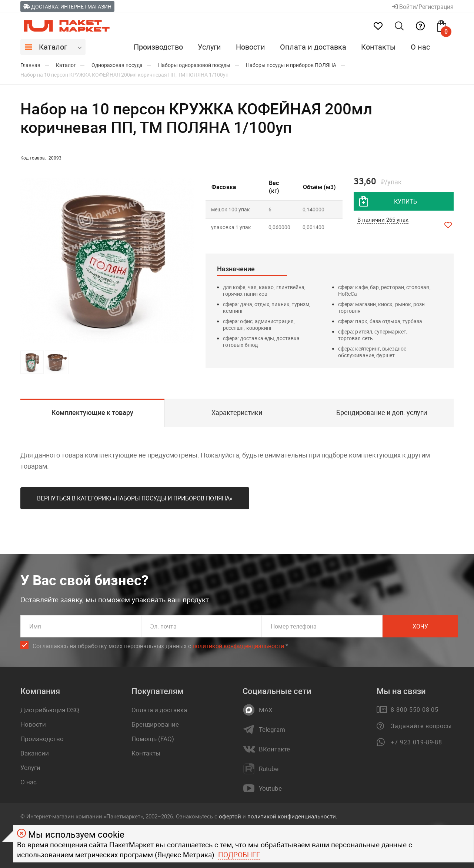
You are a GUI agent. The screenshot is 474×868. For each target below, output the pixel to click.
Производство (158, 47)
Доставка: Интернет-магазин (67, 6)
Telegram (272, 730)
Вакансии (35, 753)
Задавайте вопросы (421, 726)
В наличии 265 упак (383, 219)
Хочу (420, 626)
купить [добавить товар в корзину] (405, 201)
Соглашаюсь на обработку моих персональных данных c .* (160, 646)
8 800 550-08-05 (415, 710)
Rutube (269, 769)
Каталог (53, 47)
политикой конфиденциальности (238, 646)
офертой (230, 816)
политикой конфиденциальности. (292, 816)
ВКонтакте (274, 749)
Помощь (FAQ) (153, 739)
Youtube (270, 788)
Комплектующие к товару (92, 412)
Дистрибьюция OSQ (50, 710)
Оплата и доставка (313, 47)
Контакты (378, 47)
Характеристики (237, 412)
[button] (188, 261)
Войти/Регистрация (423, 7)
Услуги (209, 47)
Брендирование (155, 724)
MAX (266, 710)
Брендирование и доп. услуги (382, 412)
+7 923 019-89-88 (416, 742)
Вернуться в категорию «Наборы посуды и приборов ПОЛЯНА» (135, 498)
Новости (251, 47)
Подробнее (239, 855)
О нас (420, 47)
